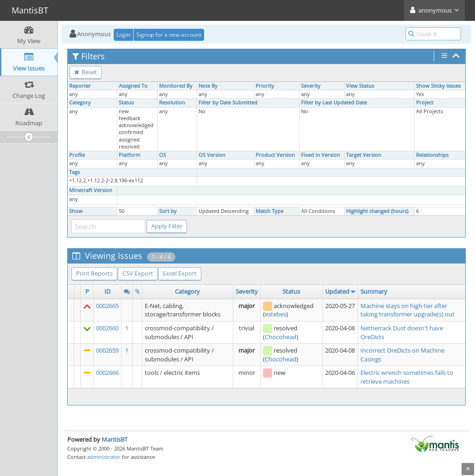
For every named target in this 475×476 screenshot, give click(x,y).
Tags (74, 172)
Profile (77, 155)
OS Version (212, 155)
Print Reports (94, 273)
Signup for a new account (169, 35)
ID (107, 291)
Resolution (172, 103)
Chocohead (281, 337)
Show (76, 211)
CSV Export (138, 273)
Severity (311, 86)
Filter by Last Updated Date (334, 103)
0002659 (107, 350)
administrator (104, 457)
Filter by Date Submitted (228, 103)
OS (163, 155)
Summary (374, 291)
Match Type (270, 211)
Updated (337, 291)
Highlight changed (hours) (377, 211)
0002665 (107, 306)
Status (126, 103)
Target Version (364, 155)
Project (425, 103)
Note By (208, 86)
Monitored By (176, 86)
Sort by (168, 211)
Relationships (432, 155)
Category (80, 103)
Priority (265, 86)
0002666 (107, 373)
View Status (360, 86)
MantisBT (115, 439)
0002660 (107, 328)
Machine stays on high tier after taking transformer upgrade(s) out (408, 310)
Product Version (275, 155)
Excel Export (180, 273)
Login (123, 35)
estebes (276, 314)
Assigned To (133, 86)
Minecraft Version (91, 190)
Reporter (80, 86)
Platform (129, 155)
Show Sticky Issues (438, 86)
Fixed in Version (321, 155)
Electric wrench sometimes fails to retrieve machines (407, 377)
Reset (86, 72)
